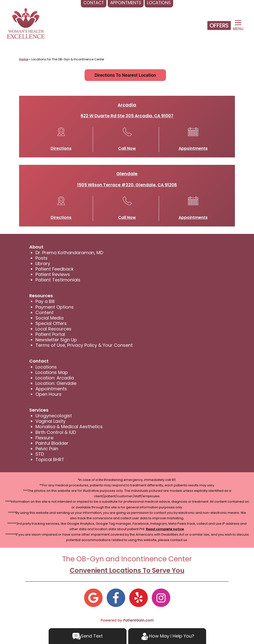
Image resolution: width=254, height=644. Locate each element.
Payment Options (55, 307)
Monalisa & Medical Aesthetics (69, 427)
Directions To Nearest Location (125, 75)
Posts (42, 258)
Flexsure (44, 438)
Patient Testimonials (58, 280)
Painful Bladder (52, 443)
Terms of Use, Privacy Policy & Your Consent (84, 345)
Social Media (49, 318)
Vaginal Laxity (50, 421)
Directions (61, 148)
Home (24, 59)
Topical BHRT (50, 459)
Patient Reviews (53, 274)
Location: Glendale (56, 383)
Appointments (193, 148)
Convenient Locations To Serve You (127, 570)
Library (43, 263)
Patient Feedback (55, 269)
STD (40, 454)
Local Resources (53, 329)
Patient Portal (50, 334)
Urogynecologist (54, 416)
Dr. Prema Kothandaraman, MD (69, 253)
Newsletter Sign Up (56, 340)
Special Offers (51, 323)
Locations (46, 367)
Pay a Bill (45, 301)
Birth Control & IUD (56, 432)
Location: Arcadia (55, 378)
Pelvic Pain (47, 449)
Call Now (127, 148)
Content (45, 312)
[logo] (26, 23)
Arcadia (127, 105)
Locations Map (52, 372)
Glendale (127, 174)
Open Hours (48, 394)
